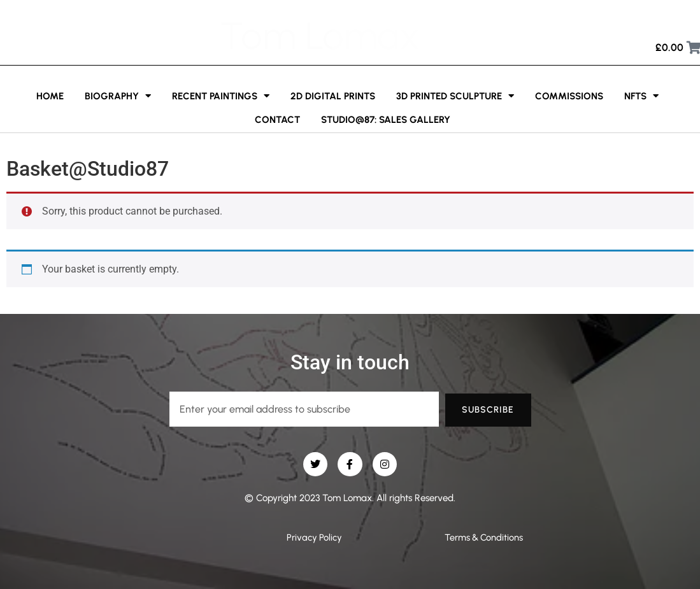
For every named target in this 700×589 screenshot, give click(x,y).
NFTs (641, 96)
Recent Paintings (221, 96)
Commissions (569, 96)
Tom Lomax (320, 36)
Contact (277, 120)
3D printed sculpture (455, 96)
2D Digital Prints (333, 96)
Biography (118, 96)
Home (50, 96)
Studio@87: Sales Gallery (386, 120)
